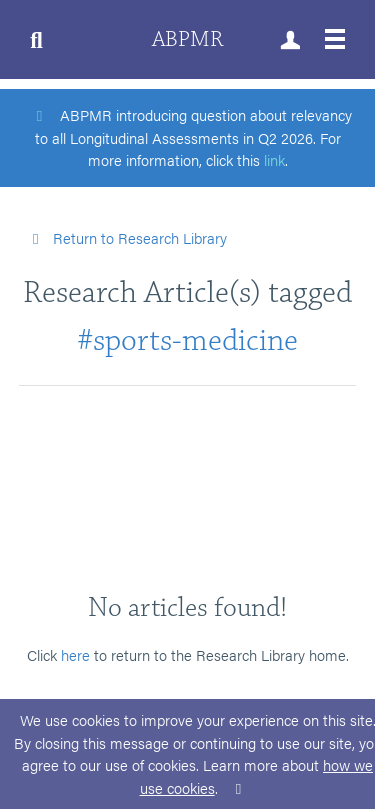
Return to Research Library (126, 237)
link (274, 159)
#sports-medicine (187, 340)
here (75, 654)
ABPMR (187, 39)
